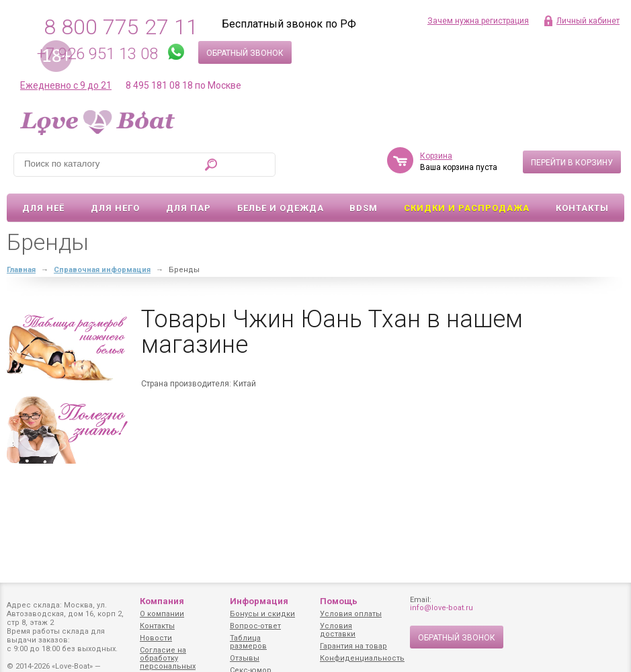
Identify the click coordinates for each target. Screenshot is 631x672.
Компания (162, 601)
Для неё (43, 208)
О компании (162, 614)
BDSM (364, 208)
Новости (156, 638)
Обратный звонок (245, 53)
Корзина (436, 156)
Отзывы (245, 658)
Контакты (582, 208)
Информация (259, 601)
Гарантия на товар (353, 646)
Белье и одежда (281, 208)
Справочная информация (102, 270)
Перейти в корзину (572, 163)
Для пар (188, 208)
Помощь (339, 601)
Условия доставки (338, 630)
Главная (21, 270)
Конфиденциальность (362, 658)
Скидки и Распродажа (467, 208)
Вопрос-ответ (255, 626)
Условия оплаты (351, 614)
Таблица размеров (248, 642)
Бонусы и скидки (262, 614)
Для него (115, 208)
